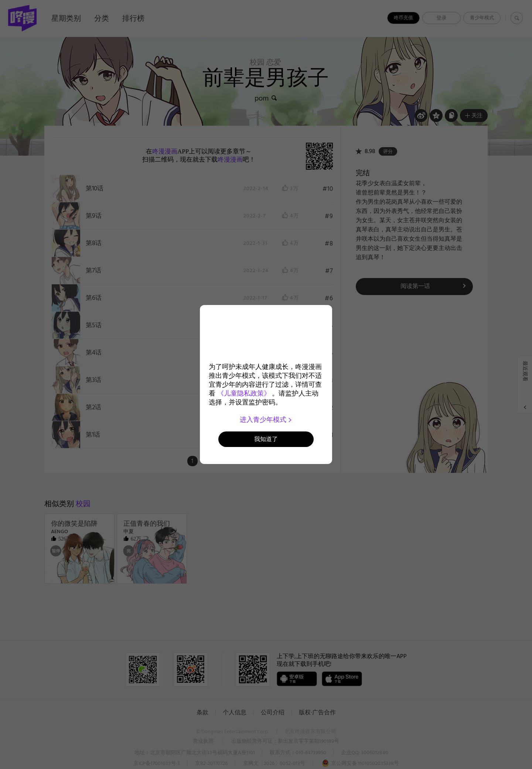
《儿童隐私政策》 (244, 393)
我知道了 (266, 439)
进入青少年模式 (266, 420)
